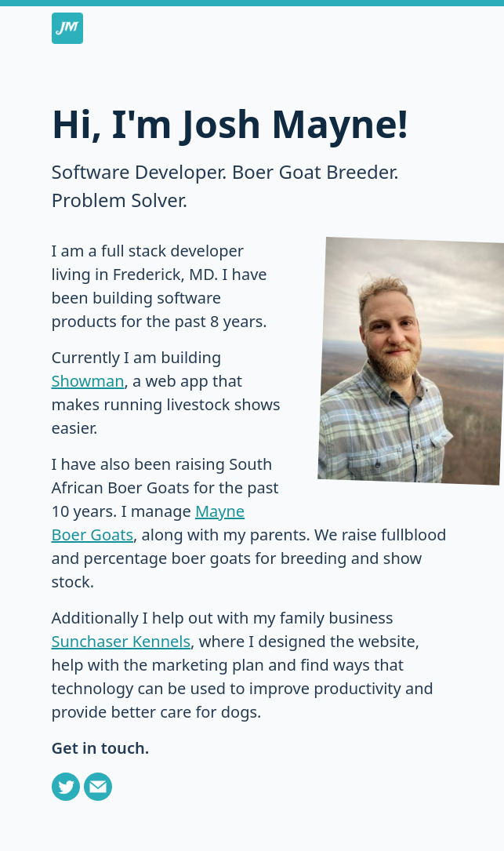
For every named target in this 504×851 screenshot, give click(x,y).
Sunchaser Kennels (121, 641)
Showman (88, 381)
